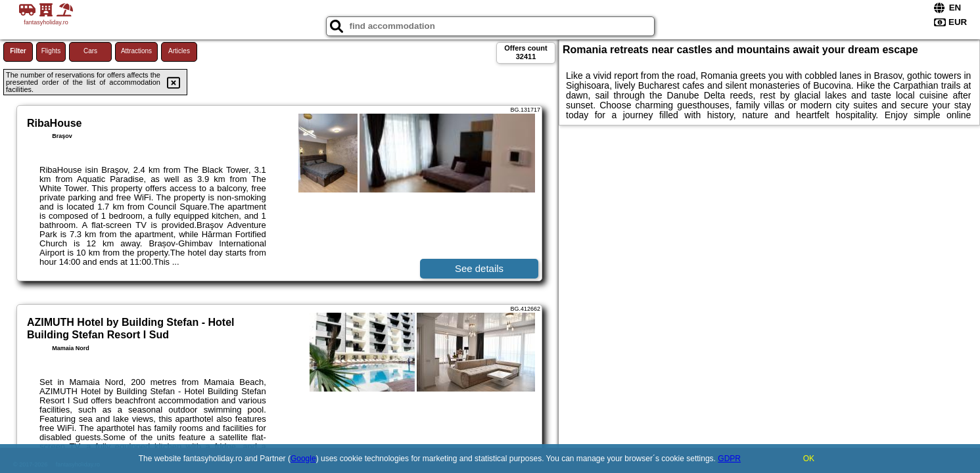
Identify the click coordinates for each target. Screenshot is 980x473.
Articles (179, 51)
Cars (90, 51)
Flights (51, 51)
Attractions (136, 51)
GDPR (729, 459)
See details (479, 268)
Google (303, 459)
